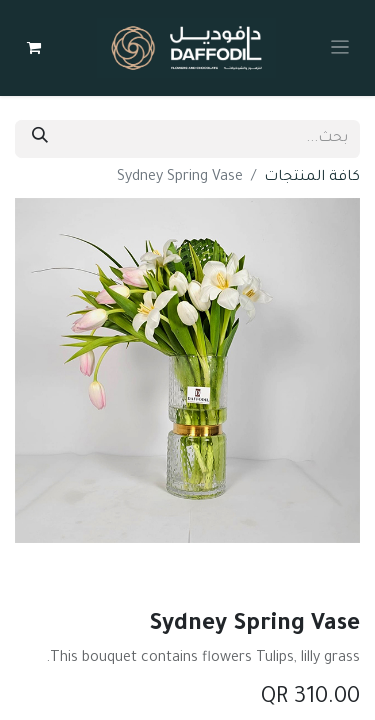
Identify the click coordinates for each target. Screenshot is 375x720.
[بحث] (40, 139)
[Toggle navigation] (340, 48)
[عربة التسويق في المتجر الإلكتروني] (34, 48)
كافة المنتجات (312, 178)
